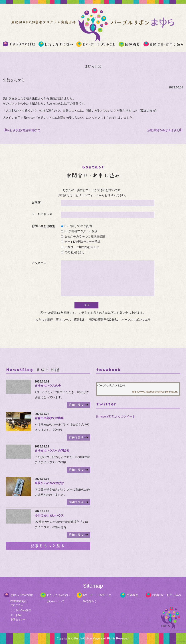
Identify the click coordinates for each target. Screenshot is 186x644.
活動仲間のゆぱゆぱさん (165, 130)
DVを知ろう (90, 601)
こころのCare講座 (21, 610)
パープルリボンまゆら (111, 386)
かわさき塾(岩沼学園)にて (22, 130)
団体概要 (132, 595)
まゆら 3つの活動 (22, 595)
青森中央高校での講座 (49, 418)
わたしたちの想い (58, 595)
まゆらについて (56, 601)
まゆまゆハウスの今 (48, 386)
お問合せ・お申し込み (167, 595)
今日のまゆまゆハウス (49, 515)
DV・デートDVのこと (97, 595)
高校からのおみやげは (49, 483)
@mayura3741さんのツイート (115, 416)
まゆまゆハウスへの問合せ (52, 450)
